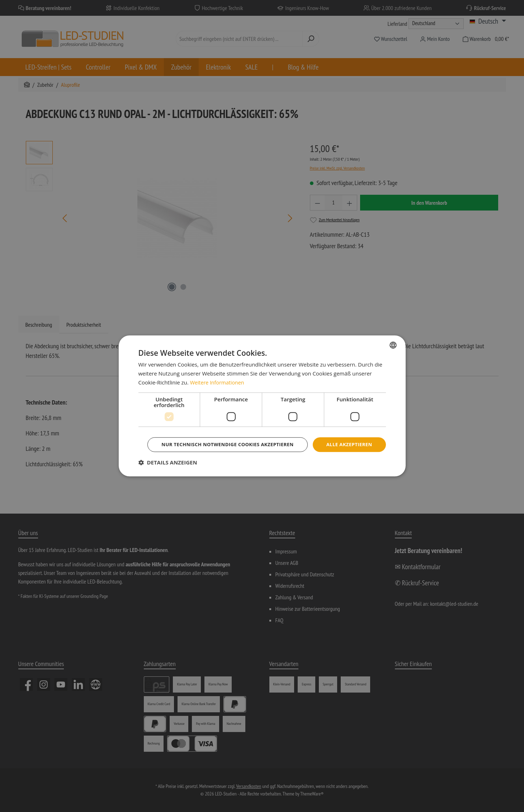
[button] (168, 473)
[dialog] (262, 406)
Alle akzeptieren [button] (263, 435)
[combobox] (393, 335)
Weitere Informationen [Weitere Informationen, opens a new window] (219, 372)
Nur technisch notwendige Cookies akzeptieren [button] (263, 454)
